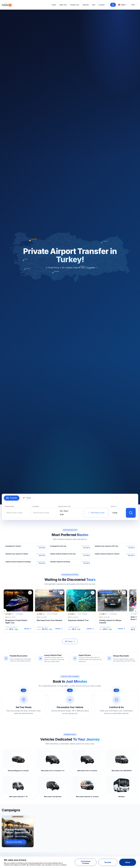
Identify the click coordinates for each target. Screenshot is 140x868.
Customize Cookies (86, 862)
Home (54, 5)
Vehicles (86, 5)
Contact (102, 5)
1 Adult (115, 513)
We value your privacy (15, 860)
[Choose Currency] (134, 5)
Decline (108, 862)
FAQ (94, 5)
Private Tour (75, 5)
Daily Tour (63, 5)
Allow (128, 862)
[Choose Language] (123, 5)
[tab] (12, 498)
